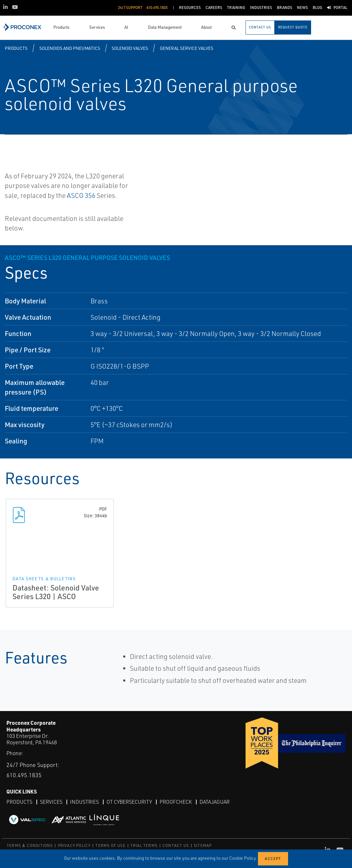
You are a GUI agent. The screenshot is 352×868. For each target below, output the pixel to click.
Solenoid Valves (130, 48)
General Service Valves (187, 48)
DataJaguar (215, 802)
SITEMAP (203, 845)
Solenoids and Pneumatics (70, 48)
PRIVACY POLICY (74, 845)
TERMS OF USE (110, 845)
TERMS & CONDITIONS (30, 845)
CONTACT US (176, 845)
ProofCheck (176, 802)
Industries (84, 802)
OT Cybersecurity (129, 802)
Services (51, 802)
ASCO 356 (81, 195)
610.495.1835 (24, 775)
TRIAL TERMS (144, 845)
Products (16, 48)
